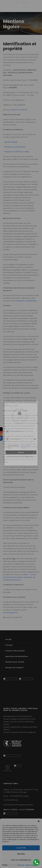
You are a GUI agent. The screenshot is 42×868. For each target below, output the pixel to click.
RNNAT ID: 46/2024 (11, 810)
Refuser (21, 854)
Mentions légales (31, 865)
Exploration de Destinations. (17, 656)
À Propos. (9, 645)
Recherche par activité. (15, 662)
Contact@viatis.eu (10, 613)
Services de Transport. (15, 668)
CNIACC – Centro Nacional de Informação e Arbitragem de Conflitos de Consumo (19, 577)
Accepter (21, 848)
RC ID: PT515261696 (27, 810)
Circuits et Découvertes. (15, 651)
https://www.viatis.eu (19, 110)
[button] (39, 821)
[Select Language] (11, 865)
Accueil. (9, 639)
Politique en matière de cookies (17, 152)
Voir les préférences (21, 860)
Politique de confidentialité (15, 147)
